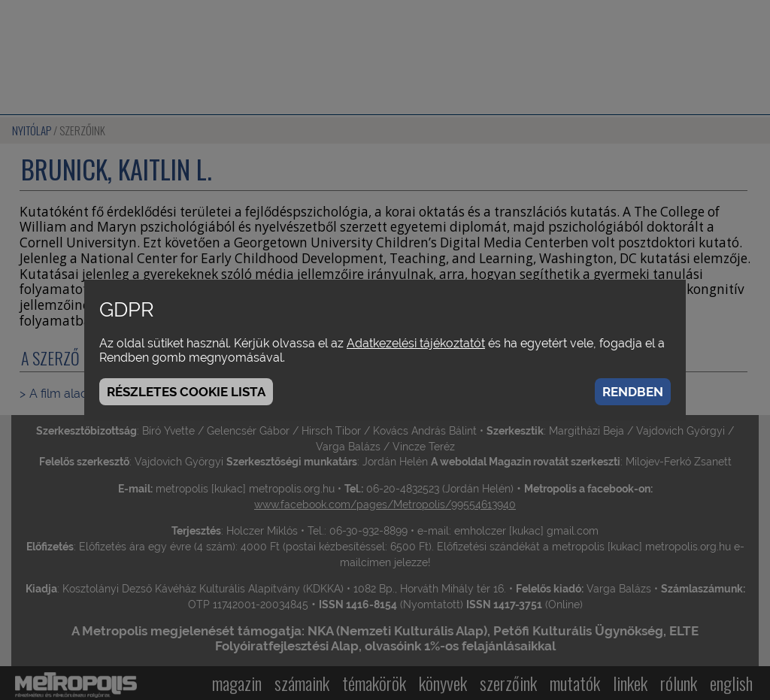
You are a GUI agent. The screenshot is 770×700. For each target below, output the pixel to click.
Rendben (633, 392)
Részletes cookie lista (186, 392)
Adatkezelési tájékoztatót (416, 343)
